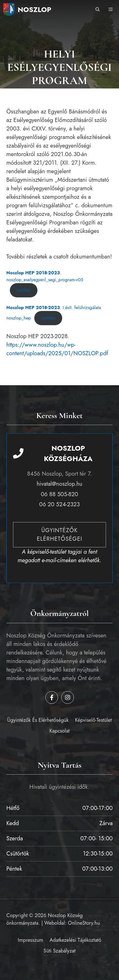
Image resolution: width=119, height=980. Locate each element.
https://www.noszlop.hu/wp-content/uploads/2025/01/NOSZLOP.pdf (57, 349)
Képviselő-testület (93, 720)
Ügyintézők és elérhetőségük (38, 720)
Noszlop (35, 9)
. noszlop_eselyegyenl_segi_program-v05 (45, 276)
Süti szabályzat (60, 951)
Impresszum (30, 940)
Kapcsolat (60, 731)
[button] (98, 9)
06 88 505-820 (60, 494)
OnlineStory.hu (84, 923)
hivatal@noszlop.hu (59, 484)
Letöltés (24, 290)
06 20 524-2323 (60, 504)
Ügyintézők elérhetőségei (60, 535)
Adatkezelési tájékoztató (75, 940)
